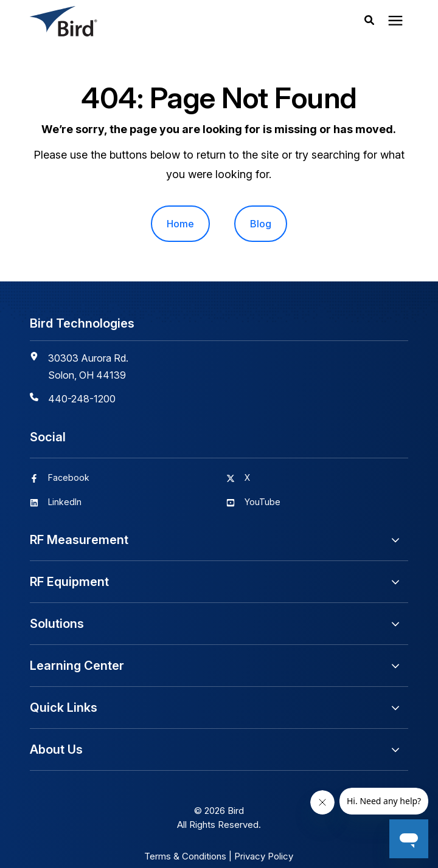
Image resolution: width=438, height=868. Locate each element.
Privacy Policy (264, 856)
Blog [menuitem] (261, 224)
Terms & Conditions (185, 856)
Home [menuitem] (180, 224)
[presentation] (395, 21)
